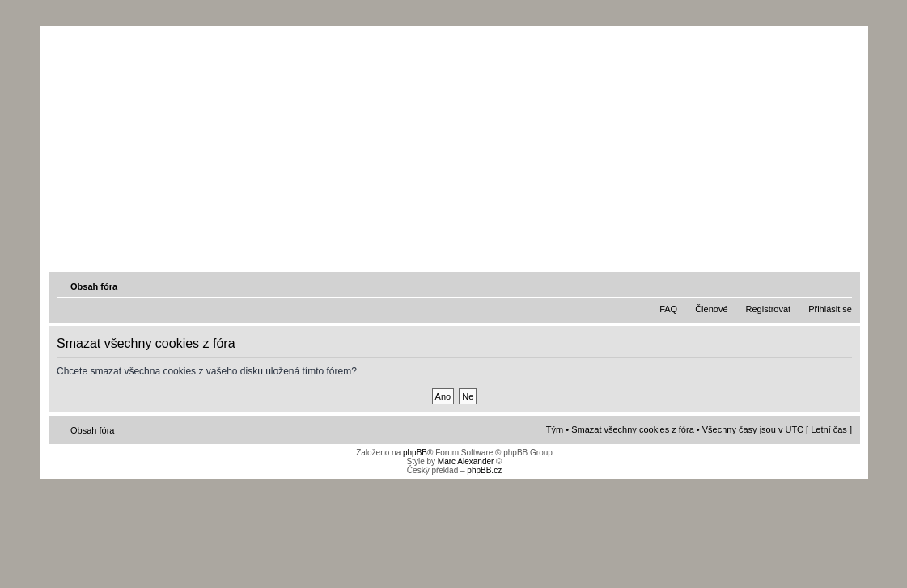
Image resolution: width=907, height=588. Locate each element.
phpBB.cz (484, 470)
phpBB (415, 453)
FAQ (668, 309)
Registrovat (769, 309)
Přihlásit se (830, 309)
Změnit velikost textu (841, 286)
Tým (555, 429)
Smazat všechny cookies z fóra (633, 429)
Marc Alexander (466, 461)
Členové (711, 309)
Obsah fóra (94, 286)
